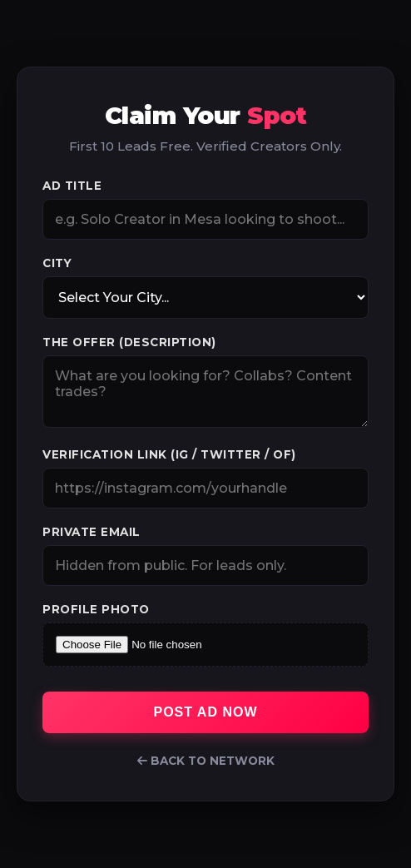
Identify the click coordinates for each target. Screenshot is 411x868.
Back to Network (206, 761)
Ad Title (72, 186)
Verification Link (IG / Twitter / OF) (169, 454)
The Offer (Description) (129, 342)
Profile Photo (96, 609)
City (57, 263)
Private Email (92, 532)
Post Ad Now (205, 712)
